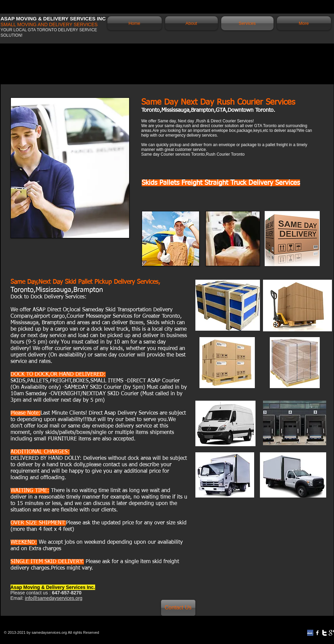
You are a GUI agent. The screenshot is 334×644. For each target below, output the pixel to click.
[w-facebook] (317, 633)
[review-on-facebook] (310, 633)
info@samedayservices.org (54, 598)
